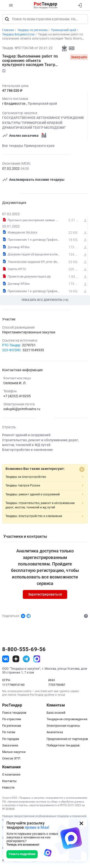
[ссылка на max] (37, 660)
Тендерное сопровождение (67, 720)
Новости (8, 788)
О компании (11, 775)
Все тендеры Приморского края (28, 146)
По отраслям (12, 720)
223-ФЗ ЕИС (12, 351)
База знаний (56, 713)
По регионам (12, 726)
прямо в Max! (37, 827)
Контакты (9, 782)
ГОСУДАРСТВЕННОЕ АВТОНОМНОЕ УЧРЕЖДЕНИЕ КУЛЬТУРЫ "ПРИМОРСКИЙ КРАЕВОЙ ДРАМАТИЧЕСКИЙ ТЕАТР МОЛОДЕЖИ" (43, 124)
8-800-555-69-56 (24, 650)
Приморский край (42, 104)
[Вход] (80, 5)
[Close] (82, 470)
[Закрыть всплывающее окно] (81, 823)
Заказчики (10, 746)
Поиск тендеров (14, 713)
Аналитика (55, 733)
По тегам (9, 733)
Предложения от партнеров (67, 740)
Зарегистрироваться (45, 595)
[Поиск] (7, 20)
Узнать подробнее (22, 854)
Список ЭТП (11, 759)
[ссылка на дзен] (16, 660)
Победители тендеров (63, 746)
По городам (11, 740)
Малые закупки (14, 753)
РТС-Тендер (11, 346)
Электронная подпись (63, 726)
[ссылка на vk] (6, 660)
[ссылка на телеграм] (26, 660)
